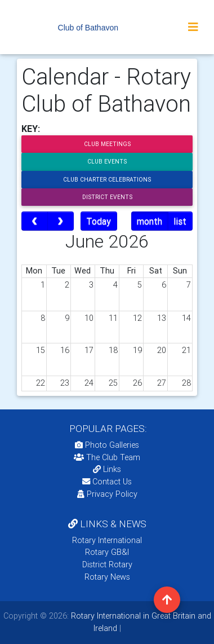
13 (162, 318)
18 (113, 350)
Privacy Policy (107, 494)
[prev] (35, 221)
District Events (107, 197)
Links (107, 469)
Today (99, 221)
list (180, 221)
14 (186, 318)
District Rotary (107, 564)
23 (65, 383)
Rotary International (107, 540)
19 (137, 350)
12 (137, 318)
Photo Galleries (107, 445)
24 (89, 383)
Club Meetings (107, 144)
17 (89, 350)
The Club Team (107, 457)
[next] (61, 221)
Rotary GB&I (107, 552)
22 (41, 383)
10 (89, 318)
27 (162, 383)
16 (65, 350)
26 (137, 383)
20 (162, 350)
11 (113, 318)
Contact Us (107, 482)
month (150, 221)
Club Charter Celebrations (107, 180)
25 (113, 383)
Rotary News (107, 577)
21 (186, 350)
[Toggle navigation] (193, 27)
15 (41, 350)
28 (186, 383)
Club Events (107, 162)
